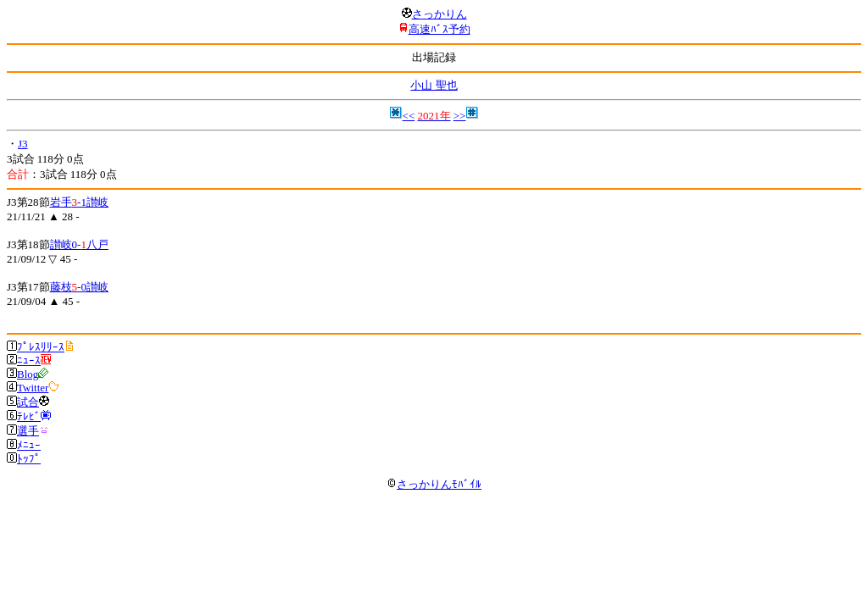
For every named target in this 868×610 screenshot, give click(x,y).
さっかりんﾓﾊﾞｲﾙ (434, 484)
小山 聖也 (434, 85)
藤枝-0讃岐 (79, 287)
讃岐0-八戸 (79, 244)
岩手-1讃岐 (79, 202)
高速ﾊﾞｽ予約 (440, 29)
